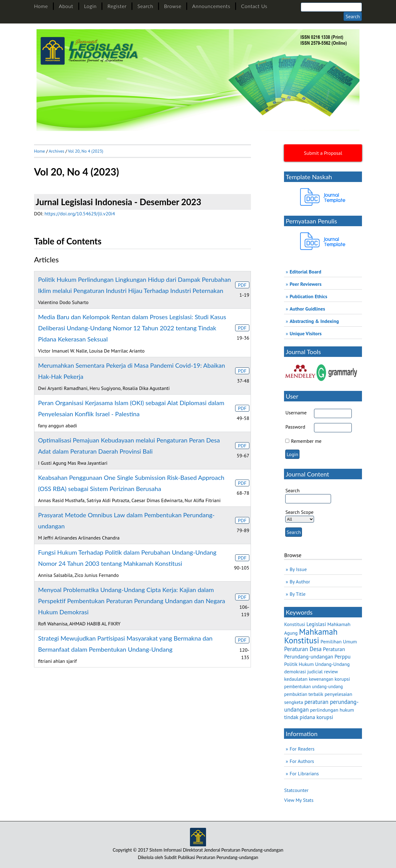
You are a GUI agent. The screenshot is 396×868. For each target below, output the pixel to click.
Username (296, 413)
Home (41, 6)
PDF (242, 285)
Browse (173, 6)
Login (90, 6)
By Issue (298, 569)
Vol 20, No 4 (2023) (86, 151)
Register (117, 6)
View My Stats (299, 800)
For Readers (302, 749)
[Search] (331, 7)
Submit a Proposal (323, 153)
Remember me (306, 441)
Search (145, 6)
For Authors (302, 761)
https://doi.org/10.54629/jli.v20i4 (80, 214)
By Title (297, 594)
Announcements (211, 6)
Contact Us (254, 6)
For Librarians (304, 773)
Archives (56, 151)
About (66, 6)
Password (295, 427)
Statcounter (296, 790)
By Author (300, 582)
